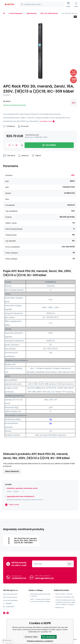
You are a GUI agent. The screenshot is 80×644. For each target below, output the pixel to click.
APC (74, 103)
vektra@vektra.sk (44, 578)
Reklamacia (60, 608)
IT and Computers (16, 13)
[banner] (10, 5)
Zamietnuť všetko (31, 637)
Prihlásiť (70, 564)
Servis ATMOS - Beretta (64, 594)
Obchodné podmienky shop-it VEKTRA (41, 595)
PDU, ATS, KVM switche (49, 13)
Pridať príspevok (12, 471)
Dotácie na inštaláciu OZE (65, 597)
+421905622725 (19, 578)
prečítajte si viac (46, 121)
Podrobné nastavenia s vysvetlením (40, 641)
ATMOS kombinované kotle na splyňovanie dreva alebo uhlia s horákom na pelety (66, 602)
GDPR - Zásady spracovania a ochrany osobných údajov (40, 600)
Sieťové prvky (32, 13)
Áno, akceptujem (49, 637)
